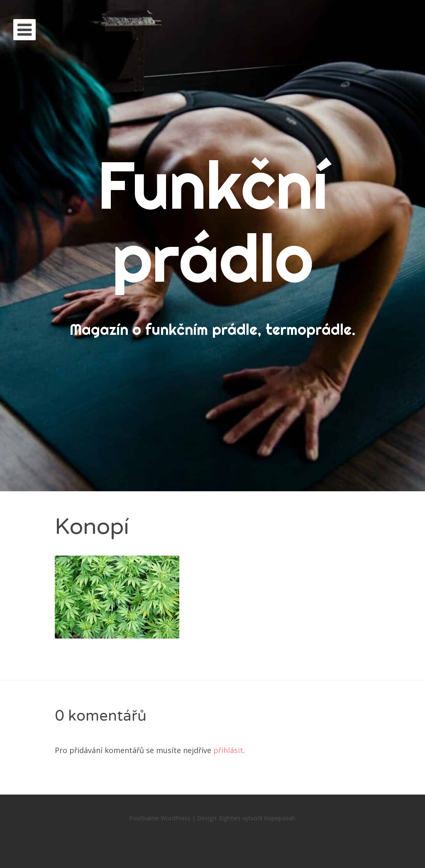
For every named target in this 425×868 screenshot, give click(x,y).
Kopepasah (280, 818)
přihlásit (228, 750)
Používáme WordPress (160, 818)
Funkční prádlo (213, 221)
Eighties (230, 818)
